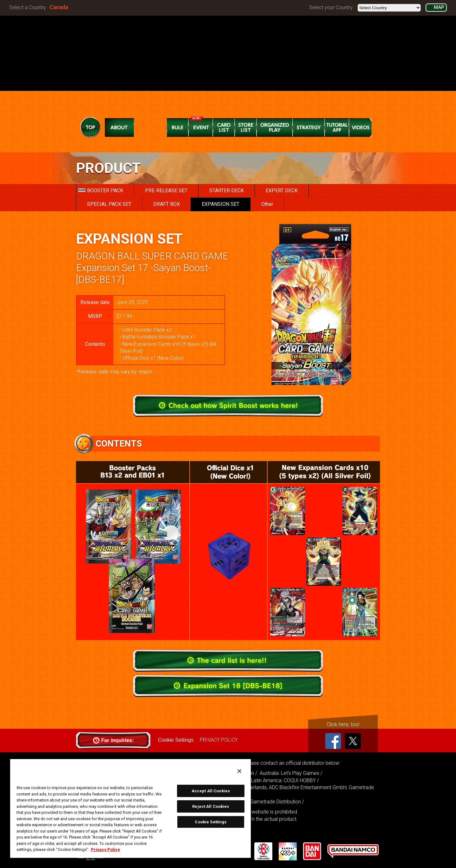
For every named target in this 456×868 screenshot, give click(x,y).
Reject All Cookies (211, 806)
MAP (439, 7)
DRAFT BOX (167, 204)
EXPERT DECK (282, 190)
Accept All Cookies (211, 791)
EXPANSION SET (221, 204)
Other (267, 204)
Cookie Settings (176, 740)
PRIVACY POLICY (219, 740)
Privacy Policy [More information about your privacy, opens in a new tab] (105, 849)
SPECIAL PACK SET (109, 204)
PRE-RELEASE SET (166, 190)
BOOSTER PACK (101, 190)
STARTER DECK (227, 190)
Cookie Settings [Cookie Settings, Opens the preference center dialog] (211, 822)
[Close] (239, 771)
